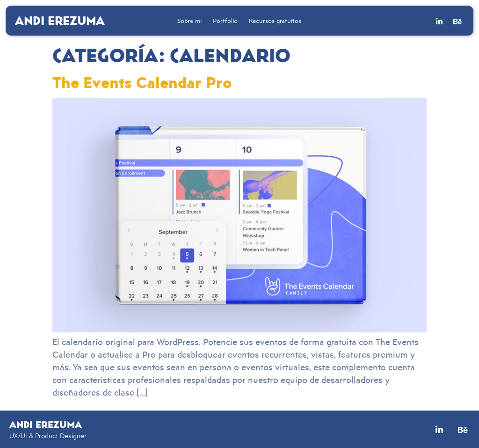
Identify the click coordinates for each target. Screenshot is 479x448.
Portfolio (225, 21)
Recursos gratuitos (275, 21)
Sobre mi (189, 21)
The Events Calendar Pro (142, 82)
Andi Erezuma (60, 20)
